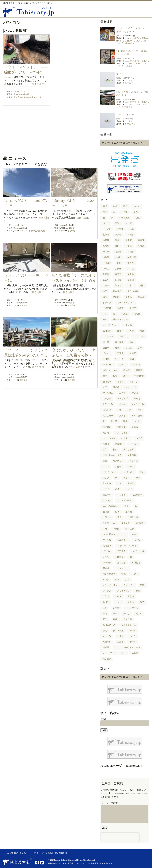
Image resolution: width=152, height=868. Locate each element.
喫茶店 (127, 370)
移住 (125, 376)
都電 (119, 410)
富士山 (131, 280)
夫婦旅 (120, 229)
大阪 (127, 506)
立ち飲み (107, 483)
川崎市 (120, 308)
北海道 (106, 235)
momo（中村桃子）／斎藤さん (137, 38)
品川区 (131, 269)
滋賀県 (122, 416)
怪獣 (115, 450)
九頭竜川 (107, 642)
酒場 (105, 206)
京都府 (106, 444)
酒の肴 (106, 512)
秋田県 (116, 297)
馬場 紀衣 (107, 546)
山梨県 (118, 280)
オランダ (107, 501)
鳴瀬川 (106, 647)
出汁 (123, 653)
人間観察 (119, 557)
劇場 (117, 580)
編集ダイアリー (120, 319)
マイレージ (131, 387)
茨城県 (141, 246)
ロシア (106, 478)
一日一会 (107, 517)
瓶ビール (107, 495)
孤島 (117, 240)
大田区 (118, 269)
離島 (117, 348)
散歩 (119, 331)
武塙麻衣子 (137, 495)
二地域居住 (139, 376)
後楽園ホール (109, 523)
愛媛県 (106, 348)
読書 (125, 421)
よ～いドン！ (109, 653)
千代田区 (107, 263)
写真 (142, 331)
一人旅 (124, 212)
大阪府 (135, 393)
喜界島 (120, 382)
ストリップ (122, 399)
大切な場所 (129, 450)
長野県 (139, 370)
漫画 (105, 461)
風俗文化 (123, 337)
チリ (140, 348)
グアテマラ (108, 337)
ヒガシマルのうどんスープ (128, 647)
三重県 (120, 353)
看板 (142, 286)
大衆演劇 (132, 455)
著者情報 (32, 231)
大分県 (118, 467)
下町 (105, 314)
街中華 (116, 608)
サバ (142, 472)
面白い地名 (133, 291)
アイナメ (107, 591)
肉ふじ (139, 614)
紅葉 (105, 450)
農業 (119, 517)
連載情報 (41, 231)
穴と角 (106, 433)
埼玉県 (131, 274)
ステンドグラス (110, 585)
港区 (119, 263)
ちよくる (128, 325)
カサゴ (118, 602)
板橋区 (133, 353)
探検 (105, 212)
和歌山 (131, 602)
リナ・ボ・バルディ (127, 546)
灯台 (136, 212)
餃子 (142, 602)
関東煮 (106, 568)
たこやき (121, 563)
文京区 (129, 240)
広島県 (106, 286)
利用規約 (14, 853)
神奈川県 (132, 257)
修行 (105, 387)
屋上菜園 (119, 342)
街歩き (137, 206)
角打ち (126, 614)
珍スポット (118, 461)
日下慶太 (121, 551)
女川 (138, 591)
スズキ (106, 467)
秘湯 (132, 229)
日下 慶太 (128, 80)
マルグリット (121, 433)
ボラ (138, 478)
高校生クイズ (109, 625)
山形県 (129, 297)
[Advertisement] (50, 130)
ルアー (135, 574)
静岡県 (106, 240)
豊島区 (141, 240)
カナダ (122, 365)
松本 (117, 512)
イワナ (106, 580)
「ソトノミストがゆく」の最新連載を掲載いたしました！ (26, 355)
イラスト (134, 444)
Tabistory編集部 (22, 94)
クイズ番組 (118, 631)
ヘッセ (137, 421)
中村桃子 (130, 529)
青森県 (118, 252)
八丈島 (129, 246)
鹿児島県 (107, 382)
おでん (131, 467)
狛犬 (132, 342)
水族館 (116, 529)
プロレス (126, 523)
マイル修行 (108, 393)
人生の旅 (107, 636)
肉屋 (115, 614)
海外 (115, 206)
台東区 (106, 274)
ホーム (6, 853)
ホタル (137, 540)
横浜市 (118, 274)
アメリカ (136, 365)
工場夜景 (107, 308)
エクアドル (139, 337)
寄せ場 (137, 399)
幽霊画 (131, 597)
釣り (105, 319)
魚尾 (105, 631)
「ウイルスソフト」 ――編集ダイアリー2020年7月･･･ (26, 72)
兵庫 (128, 580)
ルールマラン (121, 568)
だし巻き (107, 659)
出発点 (135, 427)
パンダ (106, 223)
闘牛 (105, 376)
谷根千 (106, 602)
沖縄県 (131, 235)
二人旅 (122, 393)
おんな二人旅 (138, 404)
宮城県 (129, 348)
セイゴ (129, 489)
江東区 (131, 286)
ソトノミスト (109, 472)
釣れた (133, 636)
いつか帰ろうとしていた (114, 534)
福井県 (131, 483)
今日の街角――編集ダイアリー (29, 97)
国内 (125, 206)
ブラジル (107, 551)
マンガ (129, 223)
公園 (138, 218)
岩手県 (106, 342)
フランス (107, 540)
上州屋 (120, 636)
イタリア (134, 461)
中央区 (118, 257)
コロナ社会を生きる (112, 455)
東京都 (137, 314)
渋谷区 (131, 263)
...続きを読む (37, 84)
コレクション (109, 438)
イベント (24, 231)
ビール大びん (132, 608)
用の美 (114, 421)
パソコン (107, 427)
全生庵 (118, 597)
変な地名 (117, 291)
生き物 (129, 512)
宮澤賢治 (121, 427)
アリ (105, 619)
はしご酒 (107, 410)
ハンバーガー (128, 472)
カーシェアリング (126, 303)
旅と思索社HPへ (62, 853)
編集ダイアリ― (110, 370)
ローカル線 (124, 218)
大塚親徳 (128, 619)
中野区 (106, 269)
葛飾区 (106, 280)
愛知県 (131, 252)
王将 (105, 608)
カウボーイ (108, 365)
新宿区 (106, 246)
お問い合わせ (48, 853)
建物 (132, 359)
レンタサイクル (110, 325)
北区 (117, 246)
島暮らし (134, 382)
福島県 (106, 257)
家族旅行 (119, 444)
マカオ (131, 331)
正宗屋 (120, 642)
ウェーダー (129, 585)
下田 (105, 529)
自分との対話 (109, 574)
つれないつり (130, 83)
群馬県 (124, 314)
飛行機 (116, 387)
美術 (140, 410)
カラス (126, 478)
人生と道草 (108, 416)
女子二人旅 (108, 404)
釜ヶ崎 (122, 404)
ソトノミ (119, 359)
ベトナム (126, 438)
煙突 (105, 291)
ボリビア (107, 353)
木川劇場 (136, 563)
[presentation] (120, 837)
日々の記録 (137, 416)
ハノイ (139, 438)
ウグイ (106, 489)
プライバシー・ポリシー (30, 853)
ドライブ (107, 303)
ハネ (119, 483)
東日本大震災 (123, 591)
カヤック (107, 563)
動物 (105, 297)
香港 (117, 223)
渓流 (123, 574)
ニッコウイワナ (125, 115)
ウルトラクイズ (129, 625)
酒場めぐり (122, 540)
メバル (106, 557)
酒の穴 (135, 653)
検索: (103, 719)
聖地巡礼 (140, 523)
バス (130, 410)
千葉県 (106, 252)
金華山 (106, 597)
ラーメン (107, 229)
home (134, 534)
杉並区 (141, 297)
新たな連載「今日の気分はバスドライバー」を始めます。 (74, 281)
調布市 (118, 286)
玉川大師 (107, 331)
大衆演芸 (107, 399)
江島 (142, 585)
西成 (117, 489)
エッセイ (121, 495)
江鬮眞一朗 (133, 517)
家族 (115, 619)
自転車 (133, 308)
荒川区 (106, 359)
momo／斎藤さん (111, 506)
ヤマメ (120, 74)
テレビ (133, 631)
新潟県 (118, 235)
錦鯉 (115, 376)
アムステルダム (125, 501)
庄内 (105, 614)
